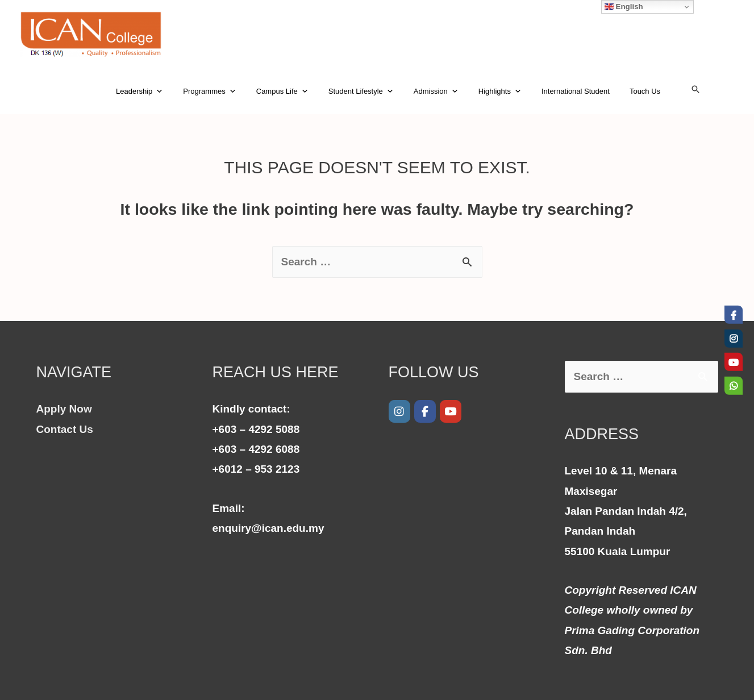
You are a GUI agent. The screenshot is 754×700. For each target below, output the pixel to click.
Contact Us (65, 429)
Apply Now (64, 409)
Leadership (139, 91)
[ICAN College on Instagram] (399, 411)
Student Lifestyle (361, 91)
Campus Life (282, 91)
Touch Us (645, 91)
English (624, 7)
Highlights (500, 91)
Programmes (209, 91)
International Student (576, 91)
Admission (436, 91)
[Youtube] (451, 411)
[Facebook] (425, 411)
